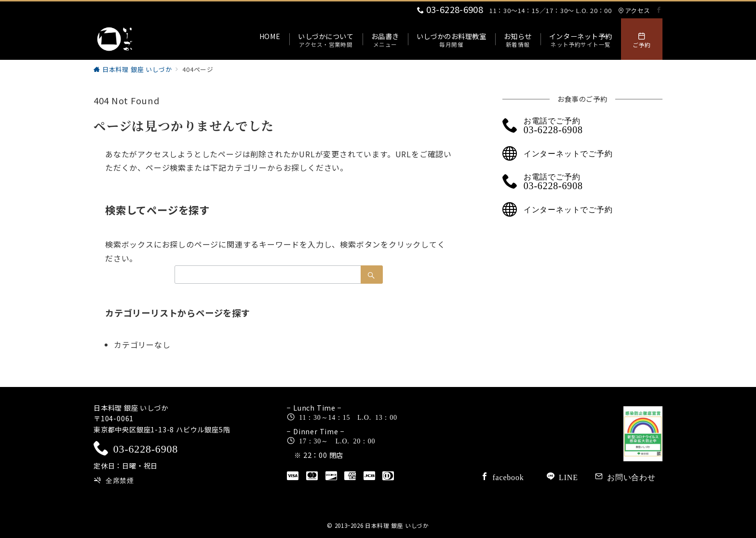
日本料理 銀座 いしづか (397, 525)
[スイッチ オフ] (642, 39)
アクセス (634, 10)
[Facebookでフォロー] (659, 10)
